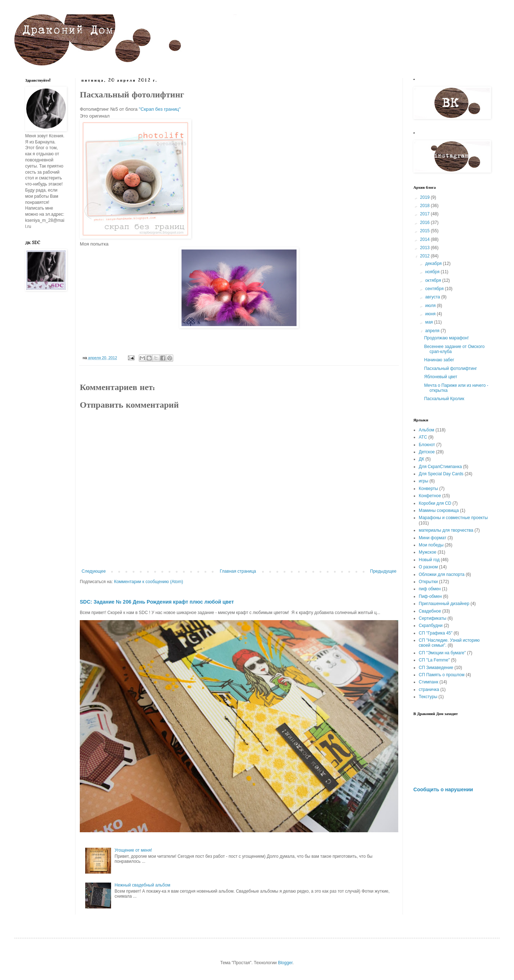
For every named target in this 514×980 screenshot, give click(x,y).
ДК (421, 459)
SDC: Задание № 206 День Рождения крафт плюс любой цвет (157, 602)
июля (431, 306)
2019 (426, 197)
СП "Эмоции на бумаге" (442, 653)
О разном (428, 567)
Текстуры (428, 697)
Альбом (426, 430)
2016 (426, 223)
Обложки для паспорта (442, 574)
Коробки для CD (435, 503)
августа (433, 297)
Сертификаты (433, 618)
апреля (433, 331)
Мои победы (431, 545)
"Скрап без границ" (160, 109)
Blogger (285, 963)
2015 (426, 231)
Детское (427, 452)
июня (431, 314)
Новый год (429, 560)
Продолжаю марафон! (446, 338)
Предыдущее (383, 571)
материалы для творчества (446, 530)
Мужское (428, 552)
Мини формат (433, 538)
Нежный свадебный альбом (143, 885)
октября (434, 280)
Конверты (428, 489)
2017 (426, 214)
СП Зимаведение (436, 668)
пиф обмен (430, 589)
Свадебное (430, 611)
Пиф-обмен (430, 596)
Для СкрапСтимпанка (440, 467)
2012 (426, 256)
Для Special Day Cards (441, 474)
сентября (435, 289)
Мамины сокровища (439, 510)
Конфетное (430, 496)
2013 (426, 248)
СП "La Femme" (434, 660)
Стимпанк (428, 682)
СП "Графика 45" (436, 633)
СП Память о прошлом (442, 675)
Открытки (428, 582)
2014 (426, 239)
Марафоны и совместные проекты (453, 518)
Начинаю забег (439, 360)
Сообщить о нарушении (443, 789)
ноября (433, 272)
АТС (423, 437)
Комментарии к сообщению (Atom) (148, 582)
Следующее (94, 571)
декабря (434, 264)
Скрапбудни (431, 626)
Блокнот (427, 445)
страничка (429, 690)
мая (430, 322)
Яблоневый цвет (441, 377)
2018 (426, 206)
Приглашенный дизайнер (444, 604)
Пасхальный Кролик (444, 399)
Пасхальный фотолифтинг (451, 368)
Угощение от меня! (133, 850)
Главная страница (238, 571)
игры (423, 481)
